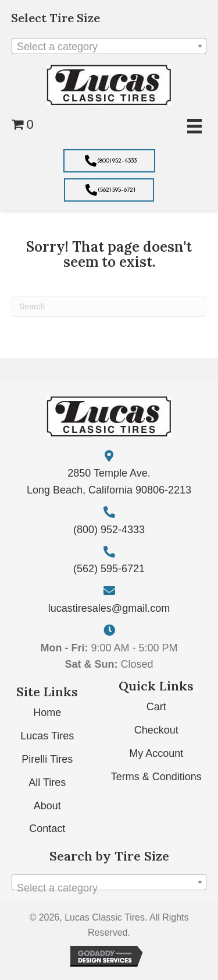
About (47, 806)
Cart (156, 707)
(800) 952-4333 (109, 530)
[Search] (109, 307)
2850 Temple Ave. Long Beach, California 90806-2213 (109, 482)
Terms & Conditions (156, 777)
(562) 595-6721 (109, 569)
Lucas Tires (47, 736)
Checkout (156, 730)
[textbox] (109, 47)
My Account (156, 753)
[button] (109, 161)
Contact (47, 829)
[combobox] (109, 46)
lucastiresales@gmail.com (109, 608)
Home (47, 713)
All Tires (47, 782)
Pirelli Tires (47, 759)
